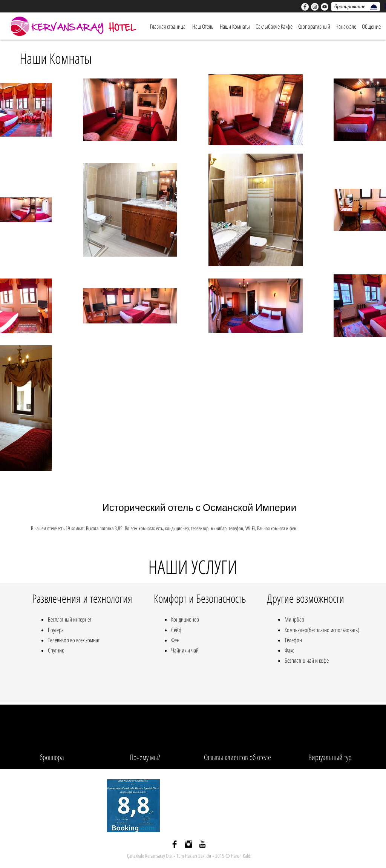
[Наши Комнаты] (235, 26)
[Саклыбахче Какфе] (274, 26)
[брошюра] (52, 757)
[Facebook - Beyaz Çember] (305, 7)
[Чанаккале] (346, 26)
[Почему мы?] (145, 757)
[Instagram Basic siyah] (188, 844)
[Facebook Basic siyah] (175, 844)
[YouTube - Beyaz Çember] (325, 7)
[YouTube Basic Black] (202, 844)
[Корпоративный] (314, 26)
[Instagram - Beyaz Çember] (315, 7)
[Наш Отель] (203, 26)
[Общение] (371, 26)
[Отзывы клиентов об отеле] (237, 757)
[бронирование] (356, 7)
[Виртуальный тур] (330, 757)
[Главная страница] (168, 26)
